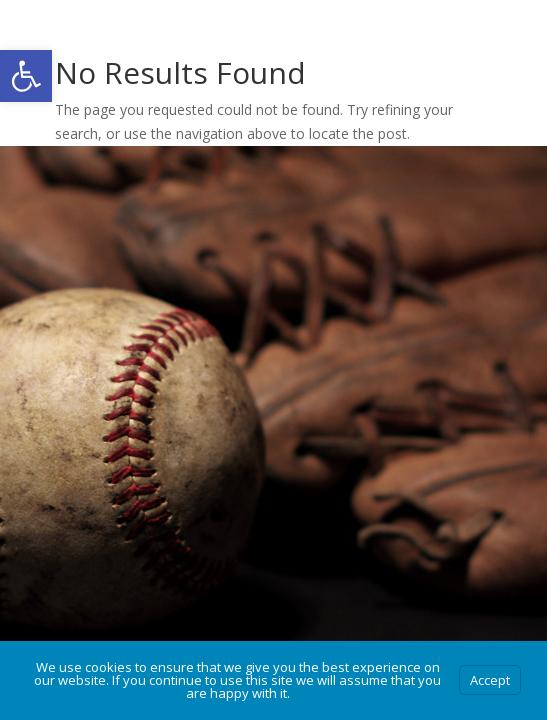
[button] (26, 76)
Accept (490, 680)
